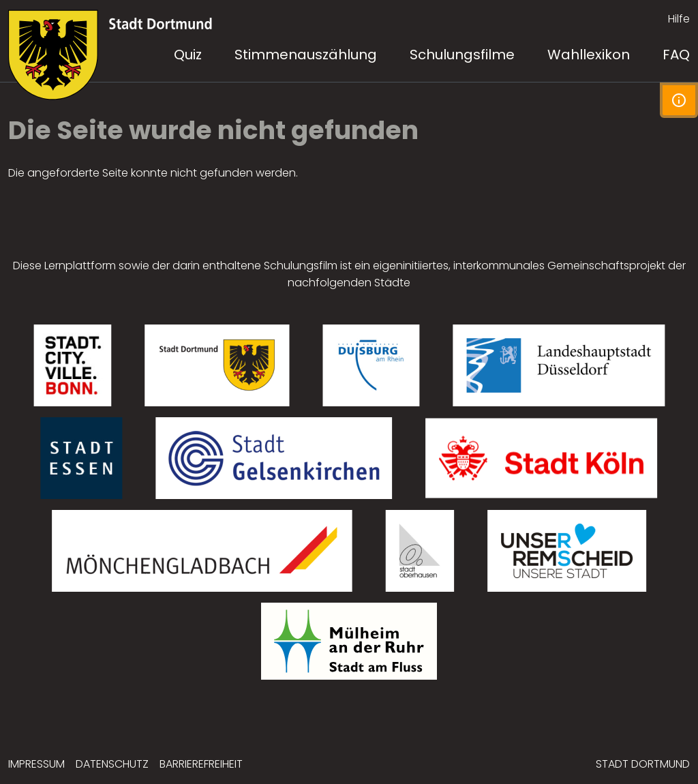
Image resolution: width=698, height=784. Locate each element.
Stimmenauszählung (306, 55)
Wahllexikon (589, 55)
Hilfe (679, 19)
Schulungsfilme (462, 55)
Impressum (36, 764)
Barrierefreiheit (201, 764)
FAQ (676, 55)
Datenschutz (112, 764)
